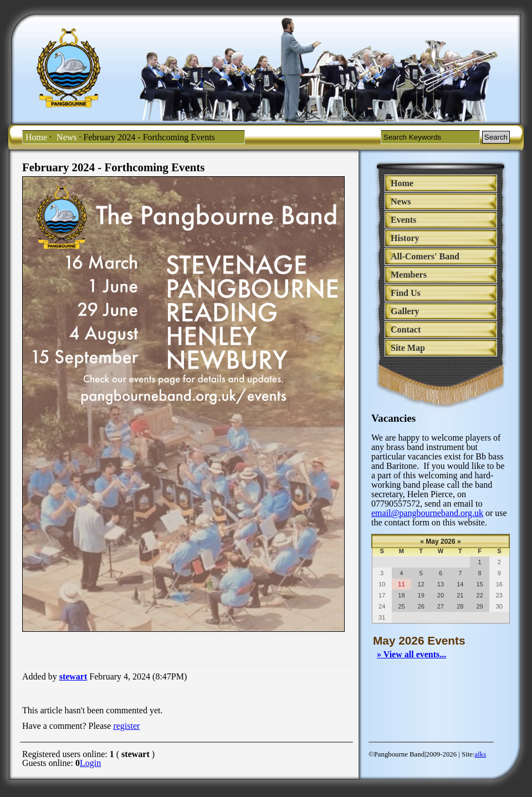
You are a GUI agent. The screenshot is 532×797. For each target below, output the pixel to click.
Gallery (405, 311)
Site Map (408, 348)
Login (90, 763)
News (66, 137)
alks (481, 754)
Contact (406, 329)
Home (36, 137)
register (126, 726)
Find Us (406, 293)
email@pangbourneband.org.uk (427, 513)
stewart (73, 676)
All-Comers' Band (425, 256)
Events (403, 220)
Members (409, 275)
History (405, 238)
